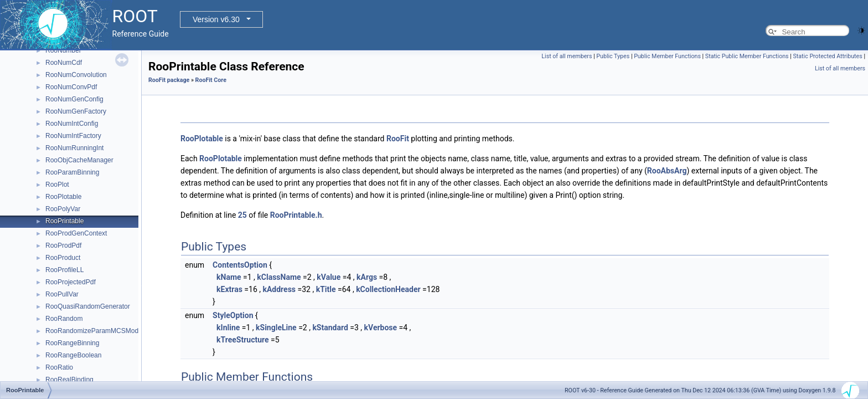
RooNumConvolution (76, 75)
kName (229, 277)
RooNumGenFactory (76, 111)
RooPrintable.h (296, 215)
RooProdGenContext (76, 233)
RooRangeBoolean (73, 355)
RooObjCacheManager (79, 160)
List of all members (567, 56)
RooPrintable (64, 221)
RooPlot (57, 185)
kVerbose (381, 328)
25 (242, 215)
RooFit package (169, 80)
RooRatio (59, 367)
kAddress (279, 289)
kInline (228, 328)
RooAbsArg (667, 171)
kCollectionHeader (388, 289)
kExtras (229, 289)
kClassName (279, 277)
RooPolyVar (63, 209)
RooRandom (64, 319)
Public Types (613, 56)
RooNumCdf (64, 63)
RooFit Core (211, 80)
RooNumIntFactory (73, 136)
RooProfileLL (64, 270)
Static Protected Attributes (827, 56)
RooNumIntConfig (72, 124)
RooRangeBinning (72, 343)
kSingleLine (276, 328)
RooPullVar (62, 294)
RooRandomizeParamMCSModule (96, 331)
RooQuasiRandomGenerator (88, 306)
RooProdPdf (63, 245)
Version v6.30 (216, 19)
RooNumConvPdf (71, 87)
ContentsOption (240, 265)
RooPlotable (63, 197)
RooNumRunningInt (74, 148)
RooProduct (63, 258)
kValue (329, 277)
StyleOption (233, 315)
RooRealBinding (69, 380)
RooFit (398, 139)
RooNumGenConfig (74, 99)
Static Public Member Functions (747, 56)
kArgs (367, 277)
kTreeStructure (243, 340)
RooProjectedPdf (71, 282)
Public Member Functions (667, 56)
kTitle (326, 289)
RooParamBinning (72, 172)
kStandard (330, 328)
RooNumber (63, 50)
